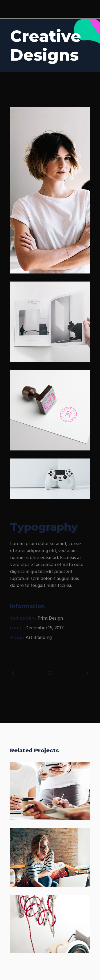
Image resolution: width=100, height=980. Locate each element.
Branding (43, 638)
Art (29, 638)
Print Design (50, 618)
